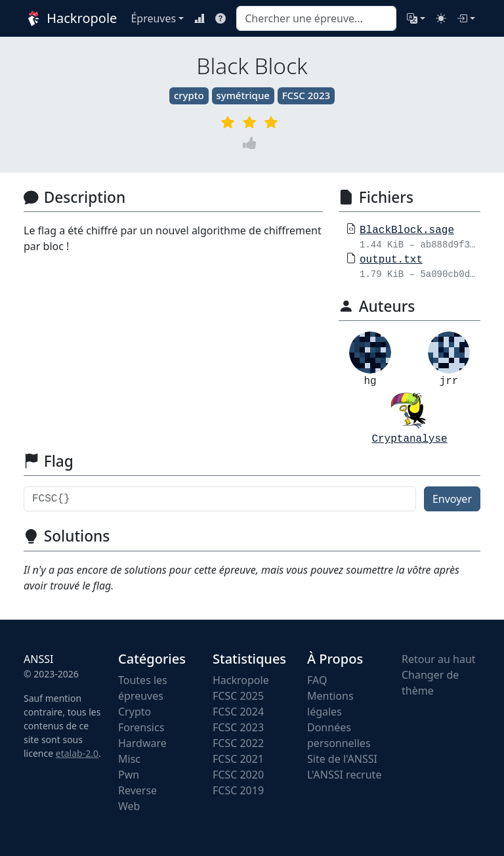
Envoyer (452, 499)
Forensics (141, 727)
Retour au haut (439, 659)
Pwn (129, 775)
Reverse (137, 790)
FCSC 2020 (238, 775)
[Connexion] (466, 18)
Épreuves (153, 18)
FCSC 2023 (306, 95)
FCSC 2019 (238, 790)
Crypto (135, 712)
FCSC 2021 (238, 759)
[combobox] (316, 18)
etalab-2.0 (77, 753)
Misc (129, 759)
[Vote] (252, 143)
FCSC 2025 (238, 696)
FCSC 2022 (238, 743)
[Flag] (220, 499)
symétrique (242, 95)
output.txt (391, 260)
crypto (189, 95)
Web (129, 806)
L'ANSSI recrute (344, 775)
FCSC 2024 (238, 712)
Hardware (142, 743)
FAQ (317, 680)
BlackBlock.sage (407, 230)
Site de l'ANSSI (342, 759)
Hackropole (69, 18)
